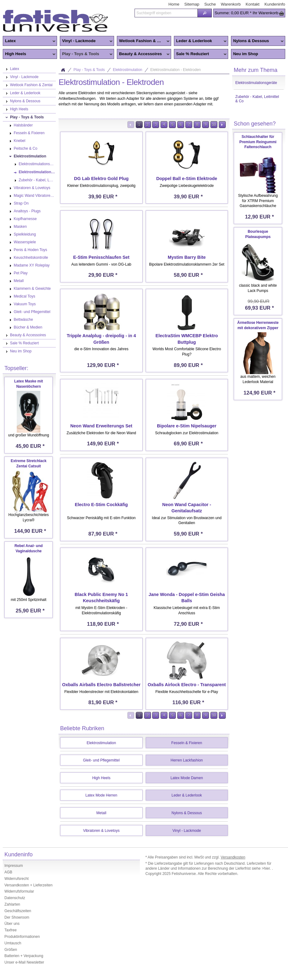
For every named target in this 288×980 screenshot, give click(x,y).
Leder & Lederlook (200, 41)
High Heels (29, 54)
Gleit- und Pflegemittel (101, 760)
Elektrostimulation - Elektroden (176, 70)
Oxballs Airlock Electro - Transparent (187, 685)
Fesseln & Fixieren (187, 743)
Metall (101, 813)
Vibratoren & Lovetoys (101, 831)
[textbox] (166, 13)
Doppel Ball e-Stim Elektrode (187, 179)
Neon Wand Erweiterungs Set (101, 426)
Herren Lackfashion (187, 760)
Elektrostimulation (128, 70)
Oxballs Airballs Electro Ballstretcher (101, 685)
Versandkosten (233, 857)
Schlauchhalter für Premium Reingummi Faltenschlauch (258, 142)
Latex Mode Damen (187, 778)
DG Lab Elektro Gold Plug (101, 179)
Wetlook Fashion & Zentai (143, 41)
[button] (205, 13)
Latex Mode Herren (101, 795)
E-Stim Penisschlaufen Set (101, 257)
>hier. (267, 868)
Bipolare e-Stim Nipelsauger (187, 426)
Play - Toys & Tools (86, 54)
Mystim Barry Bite (187, 257)
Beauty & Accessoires (143, 54)
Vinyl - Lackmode (86, 41)
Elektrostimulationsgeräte (256, 83)
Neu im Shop (246, 54)
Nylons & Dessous (257, 41)
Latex (29, 41)
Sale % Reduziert (200, 54)
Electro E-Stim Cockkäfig (101, 505)
